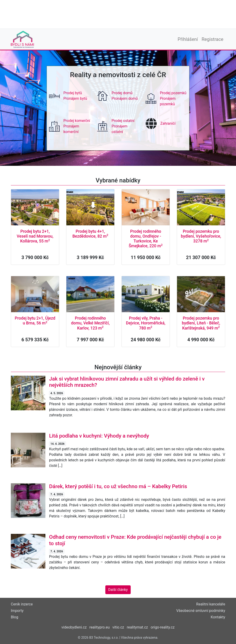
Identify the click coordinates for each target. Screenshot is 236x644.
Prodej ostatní (123, 121)
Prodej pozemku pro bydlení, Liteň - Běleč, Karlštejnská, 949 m (201, 323)
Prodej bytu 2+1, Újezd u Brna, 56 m (35, 321)
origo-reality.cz (163, 627)
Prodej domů (122, 93)
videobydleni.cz (74, 627)
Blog (15, 617)
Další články (118, 590)
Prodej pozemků (173, 93)
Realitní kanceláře (211, 604)
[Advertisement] (118, 14)
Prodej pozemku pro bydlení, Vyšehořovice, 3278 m (201, 236)
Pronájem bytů (75, 98)
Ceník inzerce (22, 604)
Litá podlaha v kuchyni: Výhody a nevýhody (99, 436)
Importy (17, 611)
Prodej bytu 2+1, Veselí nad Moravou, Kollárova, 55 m (35, 236)
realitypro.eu (100, 627)
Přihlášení (188, 39)
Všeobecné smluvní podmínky (201, 611)
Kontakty (218, 617)
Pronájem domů (125, 98)
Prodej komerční (77, 121)
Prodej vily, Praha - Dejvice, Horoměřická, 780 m (146, 323)
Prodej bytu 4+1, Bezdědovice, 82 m (90, 234)
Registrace (212, 39)
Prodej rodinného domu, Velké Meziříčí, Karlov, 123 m (90, 323)
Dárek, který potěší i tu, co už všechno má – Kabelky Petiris (118, 486)
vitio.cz (118, 627)
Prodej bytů (73, 93)
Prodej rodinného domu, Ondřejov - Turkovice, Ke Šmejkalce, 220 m (146, 239)
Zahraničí (168, 123)
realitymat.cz (137, 627)
